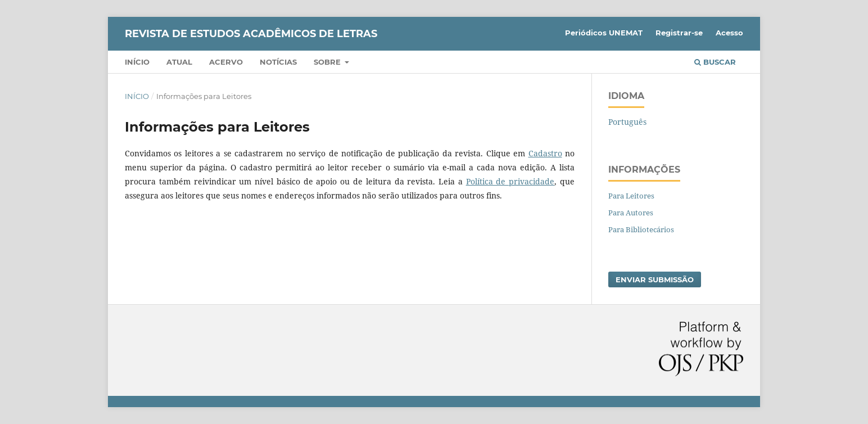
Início (137, 62)
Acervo (226, 62)
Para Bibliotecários (641, 229)
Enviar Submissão (655, 279)
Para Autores (631, 213)
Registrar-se (679, 33)
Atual (179, 62)
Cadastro (545, 153)
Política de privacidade (510, 181)
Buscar (715, 62)
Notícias (278, 62)
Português (627, 122)
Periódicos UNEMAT (604, 33)
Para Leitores (631, 196)
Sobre (328, 62)
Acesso (729, 33)
